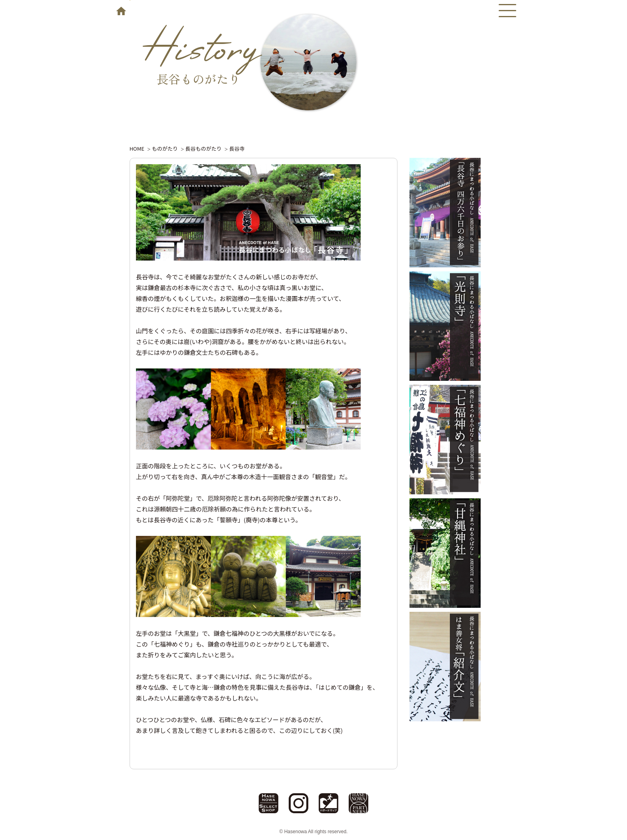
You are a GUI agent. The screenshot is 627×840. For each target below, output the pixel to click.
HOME (137, 148)
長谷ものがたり (203, 148)
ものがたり (165, 148)
